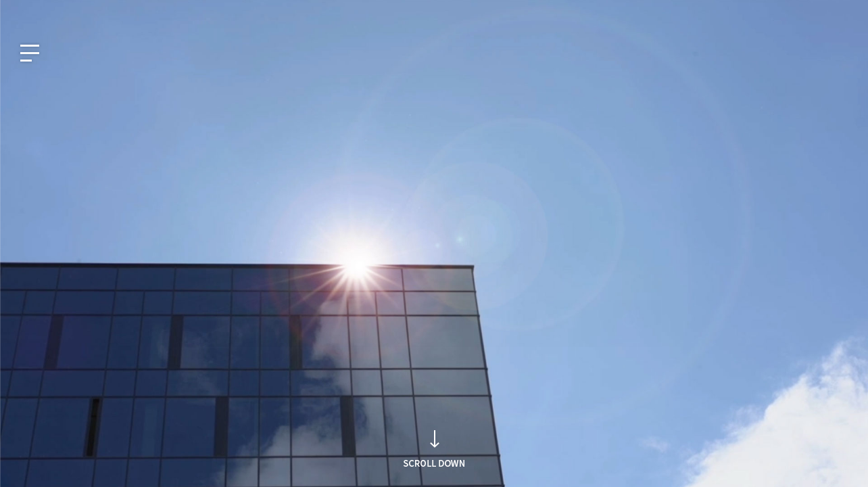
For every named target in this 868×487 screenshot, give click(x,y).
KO (24, 11)
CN (112, 11)
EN (54, 11)
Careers (828, 11)
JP (83, 11)
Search (632, 270)
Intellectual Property (753, 11)
